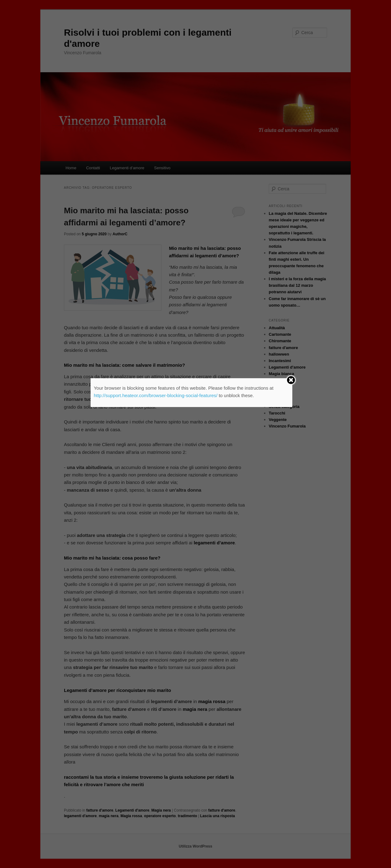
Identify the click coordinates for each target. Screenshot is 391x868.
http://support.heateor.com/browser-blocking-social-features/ (156, 395)
